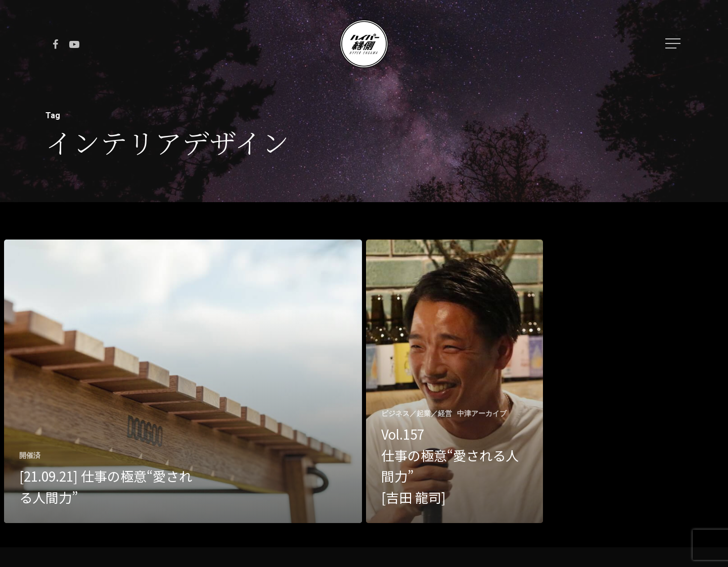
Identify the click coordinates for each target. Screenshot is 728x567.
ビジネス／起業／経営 (417, 413)
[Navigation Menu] (674, 43)
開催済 (30, 455)
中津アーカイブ (482, 413)
